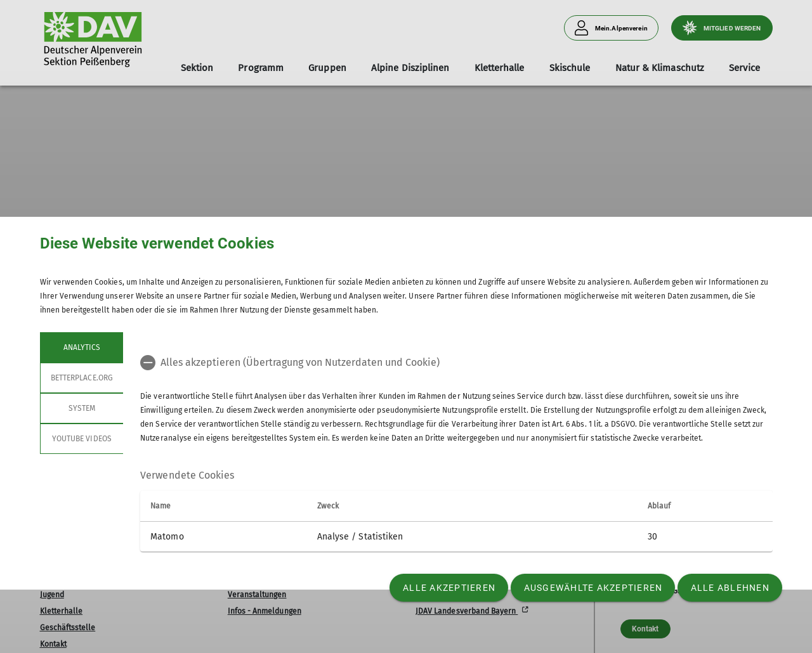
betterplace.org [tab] (82, 378)
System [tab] (81, 408)
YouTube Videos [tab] (82, 439)
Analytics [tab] (81, 347)
